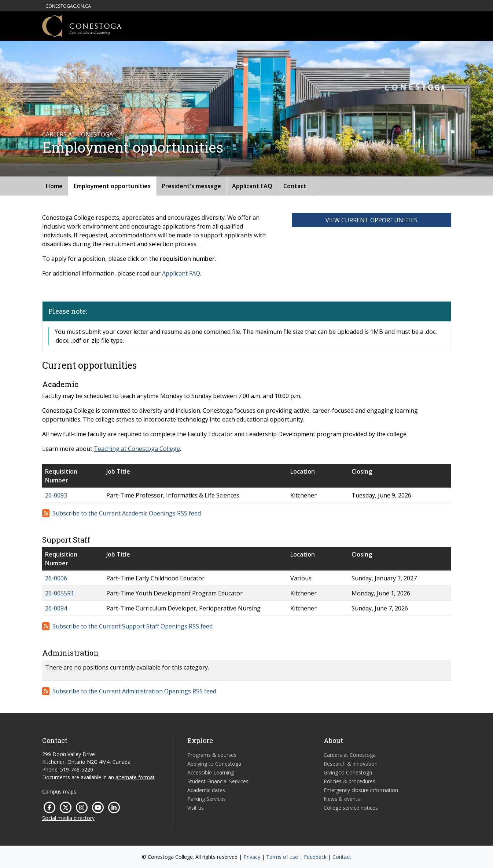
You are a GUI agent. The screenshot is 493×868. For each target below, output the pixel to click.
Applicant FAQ (252, 186)
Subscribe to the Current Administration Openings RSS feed (134, 691)
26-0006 (56, 578)
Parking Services (207, 799)
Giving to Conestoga (348, 772)
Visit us (196, 808)
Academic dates (206, 790)
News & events (342, 799)
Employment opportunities (112, 186)
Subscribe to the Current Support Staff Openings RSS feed (133, 626)
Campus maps (59, 792)
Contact (295, 186)
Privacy (252, 857)
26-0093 (56, 495)
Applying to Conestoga (214, 764)
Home (54, 186)
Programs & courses (212, 755)
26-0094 (56, 608)
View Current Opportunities (371, 220)
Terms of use (282, 857)
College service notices (351, 808)
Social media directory (68, 818)
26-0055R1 (60, 593)
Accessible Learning (211, 772)
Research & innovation (351, 764)
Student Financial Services (218, 781)
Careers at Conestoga (350, 755)
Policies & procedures (349, 781)
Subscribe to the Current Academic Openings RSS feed (127, 513)
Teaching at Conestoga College (137, 449)
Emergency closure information (361, 790)
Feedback (315, 857)
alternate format (135, 777)
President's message (191, 186)
